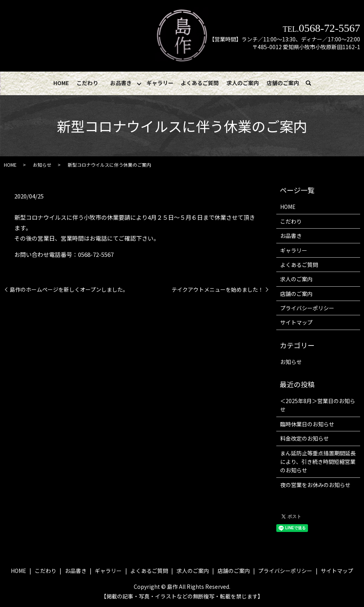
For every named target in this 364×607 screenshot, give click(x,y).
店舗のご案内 (282, 83)
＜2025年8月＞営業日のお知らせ (318, 405)
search (312, 83)
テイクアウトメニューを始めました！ (218, 290)
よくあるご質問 (200, 83)
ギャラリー (160, 83)
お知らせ (42, 165)
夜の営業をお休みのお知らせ (315, 485)
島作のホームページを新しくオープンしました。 (69, 290)
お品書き (121, 83)
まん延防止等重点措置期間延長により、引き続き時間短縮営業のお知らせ (318, 462)
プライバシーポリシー (307, 308)
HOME (61, 83)
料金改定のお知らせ (304, 439)
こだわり (87, 83)
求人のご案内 (243, 83)
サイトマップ (296, 323)
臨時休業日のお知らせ (307, 424)
